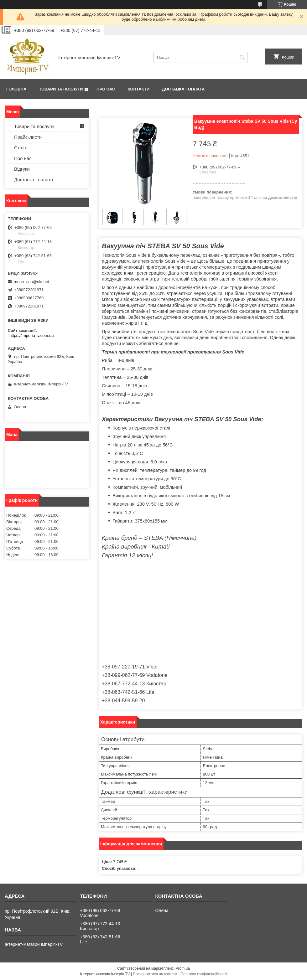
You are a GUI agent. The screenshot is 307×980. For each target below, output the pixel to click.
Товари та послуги (61, 89)
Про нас (106, 89)
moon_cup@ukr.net (31, 282)
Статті (21, 148)
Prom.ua (183, 968)
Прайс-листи (28, 137)
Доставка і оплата (183, 89)
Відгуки (22, 169)
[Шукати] (242, 57)
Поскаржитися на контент (155, 974)
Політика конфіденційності (204, 974)
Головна (16, 89)
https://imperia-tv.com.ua (31, 335)
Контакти (139, 89)
